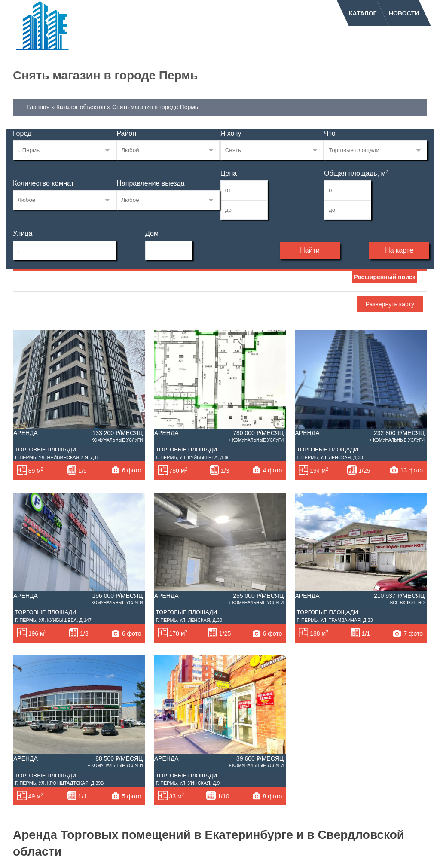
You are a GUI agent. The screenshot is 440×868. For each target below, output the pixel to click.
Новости (404, 13)
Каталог (363, 13)
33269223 (64, 150)
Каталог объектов (81, 107)
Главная (38, 107)
